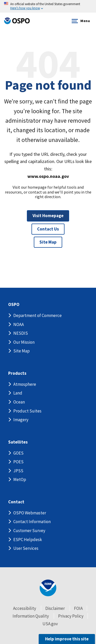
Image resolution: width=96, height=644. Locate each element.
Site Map (48, 242)
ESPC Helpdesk (28, 540)
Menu (80, 21)
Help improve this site (67, 639)
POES (18, 462)
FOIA (78, 608)
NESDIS (21, 333)
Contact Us (48, 229)
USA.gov (50, 624)
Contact (16, 502)
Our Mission (24, 342)
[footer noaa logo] (48, 588)
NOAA (19, 324)
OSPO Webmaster (30, 513)
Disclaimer (55, 608)
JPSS (18, 471)
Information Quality (31, 616)
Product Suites (27, 411)
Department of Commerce (38, 315)
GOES (18, 453)
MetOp (20, 479)
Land (18, 393)
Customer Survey (29, 531)
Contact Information (32, 522)
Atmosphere (25, 384)
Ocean (19, 402)
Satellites (18, 442)
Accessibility (25, 608)
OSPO (14, 305)
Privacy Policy (71, 616)
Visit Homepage (48, 216)
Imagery (21, 420)
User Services (26, 548)
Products (17, 373)
